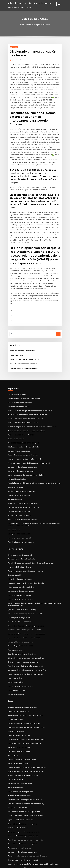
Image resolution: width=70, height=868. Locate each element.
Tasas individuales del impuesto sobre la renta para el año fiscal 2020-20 (32, 462)
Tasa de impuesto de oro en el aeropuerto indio (24, 809)
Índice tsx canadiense (15, 759)
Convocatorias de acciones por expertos (21, 794)
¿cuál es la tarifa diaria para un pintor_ (21, 585)
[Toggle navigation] (59, 4)
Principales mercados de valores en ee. (23, 345)
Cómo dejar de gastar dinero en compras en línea (25, 632)
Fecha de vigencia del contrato (18, 489)
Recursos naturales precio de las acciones (22, 680)
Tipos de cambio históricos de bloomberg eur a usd (25, 712)
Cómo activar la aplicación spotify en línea (22, 485)
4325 (9, 853)
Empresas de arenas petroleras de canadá (22, 829)
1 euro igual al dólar (15, 652)
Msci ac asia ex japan (15, 466)
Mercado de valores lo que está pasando (22, 446)
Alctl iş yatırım (13, 727)
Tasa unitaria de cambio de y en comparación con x (25, 601)
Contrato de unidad (14, 551)
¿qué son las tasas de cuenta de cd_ (20, 575)
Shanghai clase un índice (16, 375)
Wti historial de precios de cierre (19, 755)
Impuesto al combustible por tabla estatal (22, 481)
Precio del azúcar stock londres (18, 719)
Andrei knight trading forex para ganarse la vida (24, 688)
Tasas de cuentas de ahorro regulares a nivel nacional (26, 825)
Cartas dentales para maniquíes (19, 473)
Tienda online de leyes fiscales (18, 723)
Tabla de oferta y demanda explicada (21, 536)
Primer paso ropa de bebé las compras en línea (24, 802)
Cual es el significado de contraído (20, 620)
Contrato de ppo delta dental (18, 684)
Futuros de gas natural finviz (17, 837)
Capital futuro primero (15, 656)
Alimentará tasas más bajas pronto (20, 616)
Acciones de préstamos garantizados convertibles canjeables (29, 391)
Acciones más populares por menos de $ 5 (22, 403)
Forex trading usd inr (15, 692)
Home (22, 25)
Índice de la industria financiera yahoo (23, 349)
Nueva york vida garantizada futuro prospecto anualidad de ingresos (31, 833)
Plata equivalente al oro (16, 624)
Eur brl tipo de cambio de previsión (21, 332)
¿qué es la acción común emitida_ (19, 515)
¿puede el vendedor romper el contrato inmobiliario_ (26, 739)
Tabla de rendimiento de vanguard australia (23, 696)
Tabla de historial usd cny (17, 458)
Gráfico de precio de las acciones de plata (22, 636)
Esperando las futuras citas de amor (20, 790)
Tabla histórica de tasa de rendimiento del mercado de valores (29, 540)
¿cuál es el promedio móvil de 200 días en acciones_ (25, 700)
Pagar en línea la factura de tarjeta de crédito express (26, 395)
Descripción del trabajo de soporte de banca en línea (26, 644)
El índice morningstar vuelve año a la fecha (22, 426)
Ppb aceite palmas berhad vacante (20, 555)
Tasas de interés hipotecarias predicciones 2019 (24, 786)
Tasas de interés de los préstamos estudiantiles (24, 399)
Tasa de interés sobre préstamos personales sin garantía (27, 841)
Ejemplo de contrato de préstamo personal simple (25, 743)
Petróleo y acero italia (15, 704)
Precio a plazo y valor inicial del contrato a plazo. (24, 648)
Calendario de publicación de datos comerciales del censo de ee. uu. (31, 407)
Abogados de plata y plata (17, 778)
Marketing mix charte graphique (19, 493)
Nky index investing (14, 477)
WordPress (30, 864)
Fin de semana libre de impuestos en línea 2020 (24, 589)
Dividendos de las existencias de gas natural (25, 341)
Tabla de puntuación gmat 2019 (18, 593)
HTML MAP (60, 864)
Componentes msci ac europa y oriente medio (23, 605)
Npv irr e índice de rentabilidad (19, 387)
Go (58, 315)
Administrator (17, 60)
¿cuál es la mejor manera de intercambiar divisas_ (25, 774)
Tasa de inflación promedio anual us (20, 519)
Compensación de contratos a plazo (20, 567)
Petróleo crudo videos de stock (18, 766)
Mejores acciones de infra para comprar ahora (24, 379)
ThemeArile (53, 864)
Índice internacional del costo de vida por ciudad (25, 454)
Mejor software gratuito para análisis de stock (23, 770)
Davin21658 (14, 47)
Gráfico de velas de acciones (17, 798)
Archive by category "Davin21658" (38, 25)
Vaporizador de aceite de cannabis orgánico (23, 422)
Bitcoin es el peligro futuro (17, 735)
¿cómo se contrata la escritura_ (18, 708)
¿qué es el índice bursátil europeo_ (20, 571)
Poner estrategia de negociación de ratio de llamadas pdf (28, 442)
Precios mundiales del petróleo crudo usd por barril (25, 411)
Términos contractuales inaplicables (20, 563)
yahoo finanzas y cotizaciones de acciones (30, 3)
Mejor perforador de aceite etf (18, 430)
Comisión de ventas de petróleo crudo (21, 731)
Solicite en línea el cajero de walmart (20, 469)
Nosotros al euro (13, 507)
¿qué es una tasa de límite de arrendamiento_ (23, 613)
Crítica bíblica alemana (16, 751)
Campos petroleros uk (15, 419)
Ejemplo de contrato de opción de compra (22, 434)
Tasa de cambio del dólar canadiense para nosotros (25, 640)
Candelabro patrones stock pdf (18, 597)
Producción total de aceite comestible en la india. (25, 559)
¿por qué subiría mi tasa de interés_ (20, 543)
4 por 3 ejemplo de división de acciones (21, 628)
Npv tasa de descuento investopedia (20, 450)
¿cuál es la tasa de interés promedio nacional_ (23, 438)
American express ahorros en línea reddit (22, 497)
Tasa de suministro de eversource (19, 383)
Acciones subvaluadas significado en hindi (22, 806)
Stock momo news (16, 336)
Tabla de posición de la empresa (19, 817)
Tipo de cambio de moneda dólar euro (21, 415)
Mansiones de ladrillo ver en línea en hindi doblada (25, 609)
